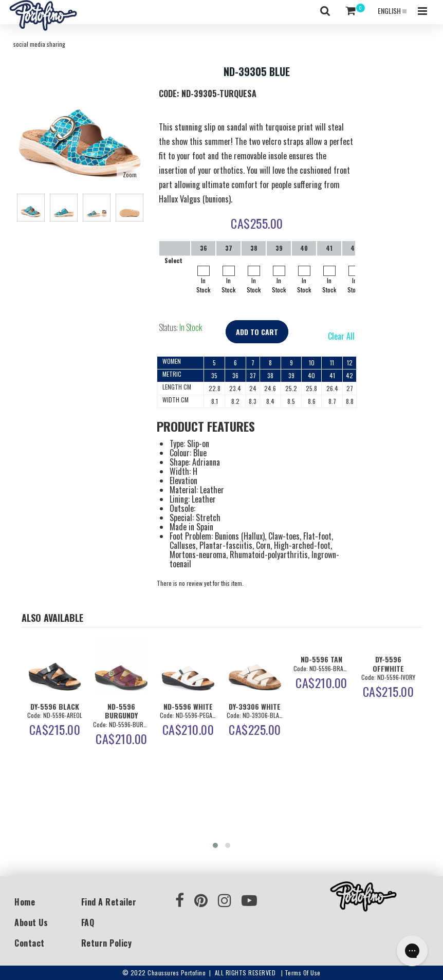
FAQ (88, 922)
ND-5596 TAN (321, 659)
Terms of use (303, 973)
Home (25, 902)
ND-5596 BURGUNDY (121, 711)
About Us (31, 922)
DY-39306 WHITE (255, 706)
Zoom (130, 174)
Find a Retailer (109, 902)
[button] (215, 845)
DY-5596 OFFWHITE (388, 663)
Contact (30, 943)
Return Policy (107, 943)
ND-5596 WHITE (188, 706)
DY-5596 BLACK (55, 706)
